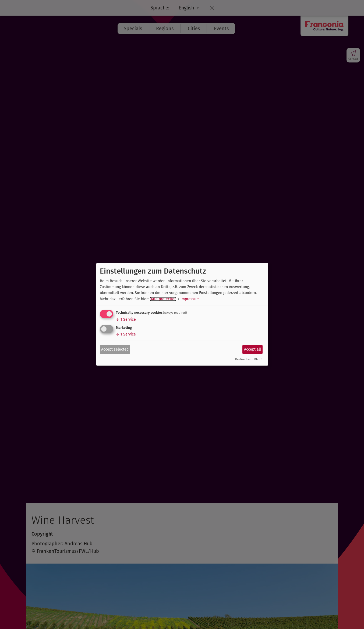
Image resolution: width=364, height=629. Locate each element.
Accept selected (115, 349)
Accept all (252, 349)
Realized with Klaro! (249, 359)
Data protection (163, 299)
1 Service (126, 319)
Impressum (190, 299)
